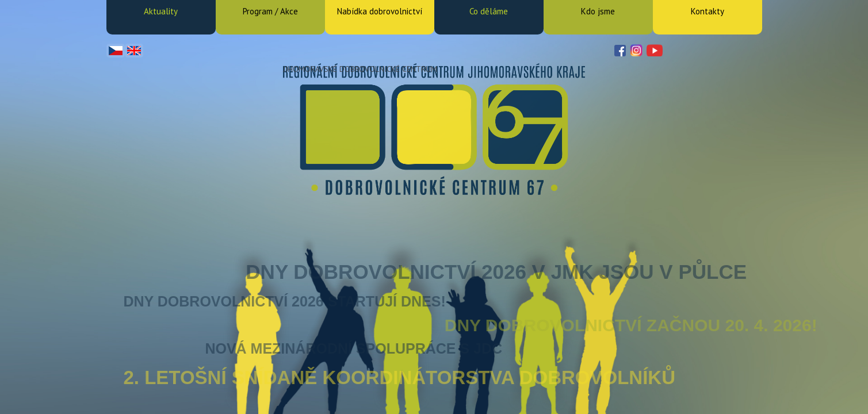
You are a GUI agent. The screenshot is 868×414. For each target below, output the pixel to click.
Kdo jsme (598, 11)
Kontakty (708, 11)
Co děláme (489, 11)
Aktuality (161, 11)
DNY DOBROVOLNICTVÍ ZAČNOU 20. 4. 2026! (631, 325)
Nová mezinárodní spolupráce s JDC (353, 348)
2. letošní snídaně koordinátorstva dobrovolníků (400, 377)
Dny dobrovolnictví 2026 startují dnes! (285, 301)
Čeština (116, 51)
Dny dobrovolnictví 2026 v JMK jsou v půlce (496, 272)
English (134, 51)
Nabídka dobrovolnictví (380, 11)
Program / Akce (270, 11)
